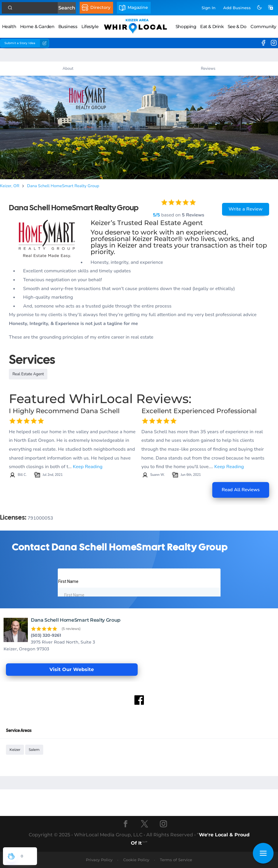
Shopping (186, 26)
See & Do (237, 26)
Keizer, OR (10, 186)
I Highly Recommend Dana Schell (64, 411)
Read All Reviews (241, 490)
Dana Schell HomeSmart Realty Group (63, 186)
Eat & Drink (212, 26)
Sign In (209, 8)
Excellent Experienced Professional (199, 411)
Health (9, 26)
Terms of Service (176, 860)
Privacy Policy (99, 860)
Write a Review (246, 209)
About (68, 69)
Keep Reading (88, 467)
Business (68, 26)
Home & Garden (37, 26)
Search (67, 8)
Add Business (237, 8)
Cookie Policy (136, 860)
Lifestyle (90, 26)
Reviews (208, 69)
